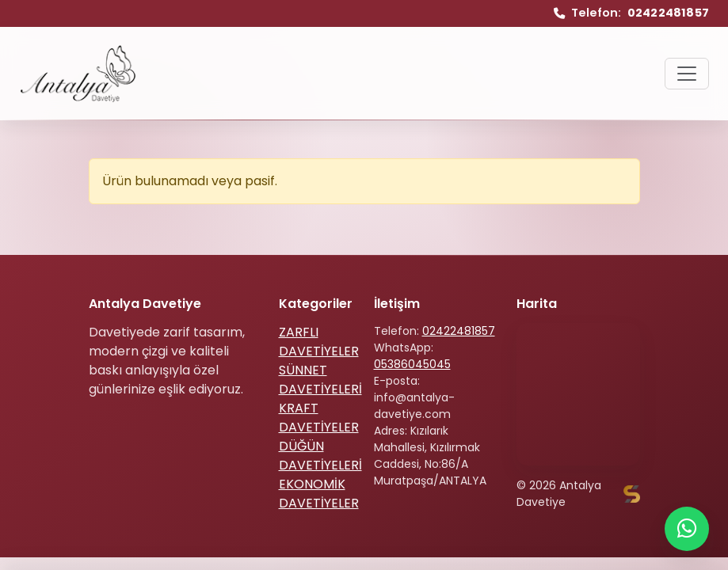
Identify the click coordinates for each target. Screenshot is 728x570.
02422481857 (459, 331)
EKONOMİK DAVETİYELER (319, 494)
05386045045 (412, 364)
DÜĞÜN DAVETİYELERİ (320, 456)
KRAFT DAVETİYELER (319, 418)
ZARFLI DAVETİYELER (319, 342)
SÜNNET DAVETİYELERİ (320, 380)
